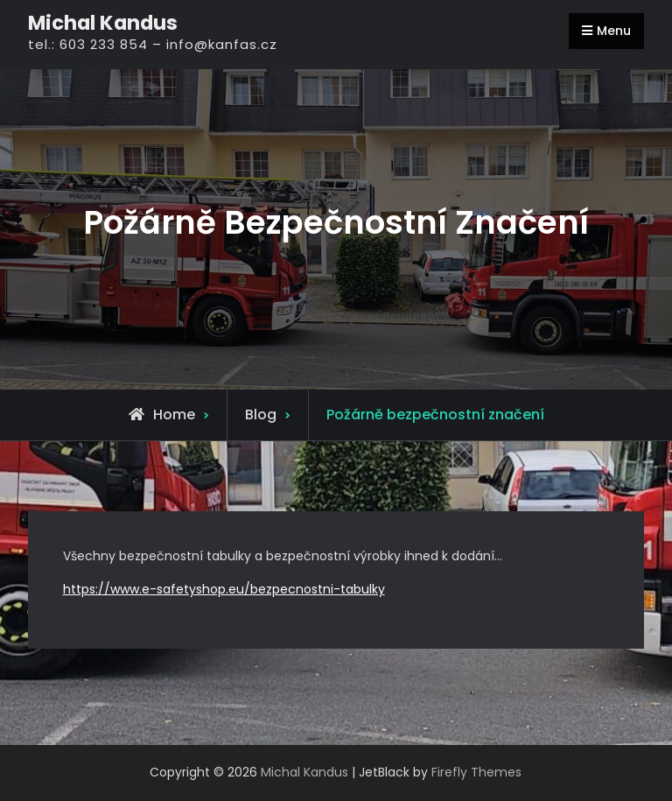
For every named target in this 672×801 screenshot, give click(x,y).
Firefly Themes (476, 772)
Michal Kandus (103, 23)
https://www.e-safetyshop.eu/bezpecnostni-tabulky (224, 589)
